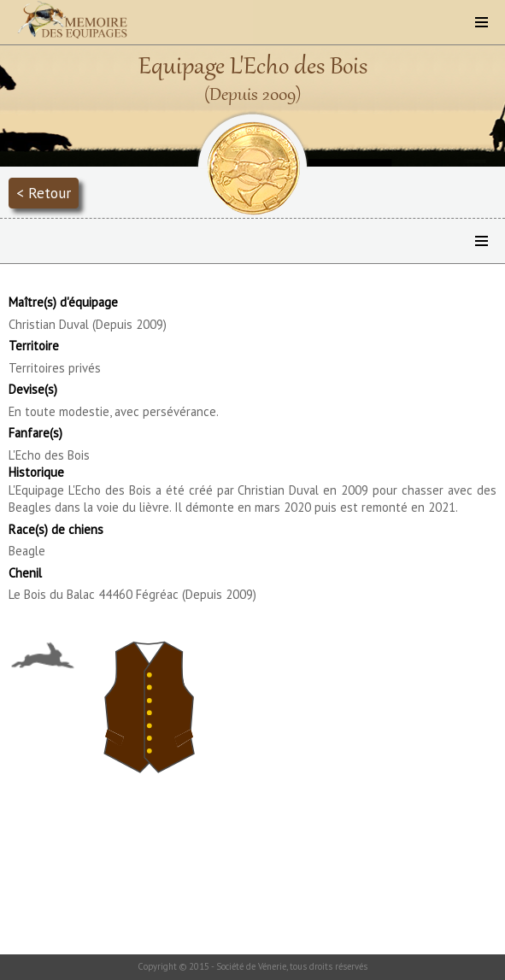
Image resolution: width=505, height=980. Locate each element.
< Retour (44, 193)
